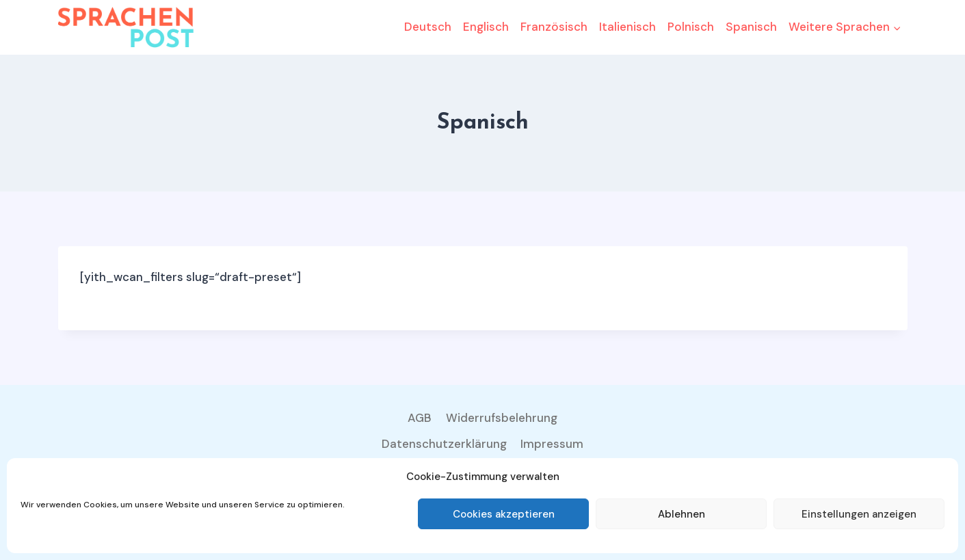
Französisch (554, 27)
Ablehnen (682, 514)
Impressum (552, 444)
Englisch (486, 27)
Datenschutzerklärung (444, 444)
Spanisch (751, 27)
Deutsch (428, 27)
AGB (420, 418)
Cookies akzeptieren (504, 514)
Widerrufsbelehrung (502, 418)
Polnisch (691, 27)
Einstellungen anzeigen (859, 514)
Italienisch (627, 27)
